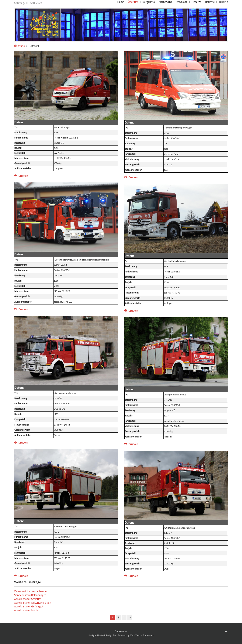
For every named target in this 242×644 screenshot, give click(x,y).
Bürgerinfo (149, 2)
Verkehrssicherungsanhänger (31, 591)
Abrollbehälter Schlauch (28, 599)
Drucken (21, 176)
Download (182, 2)
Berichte (210, 2)
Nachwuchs (165, 2)
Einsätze (196, 2)
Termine (223, 2)
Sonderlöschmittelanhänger (30, 595)
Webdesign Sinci (109, 635)
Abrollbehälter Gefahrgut (29, 606)
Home (121, 2)
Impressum (121, 631)
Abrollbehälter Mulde (26, 610)
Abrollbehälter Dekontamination (33, 603)
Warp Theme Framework (142, 635)
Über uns (133, 2)
